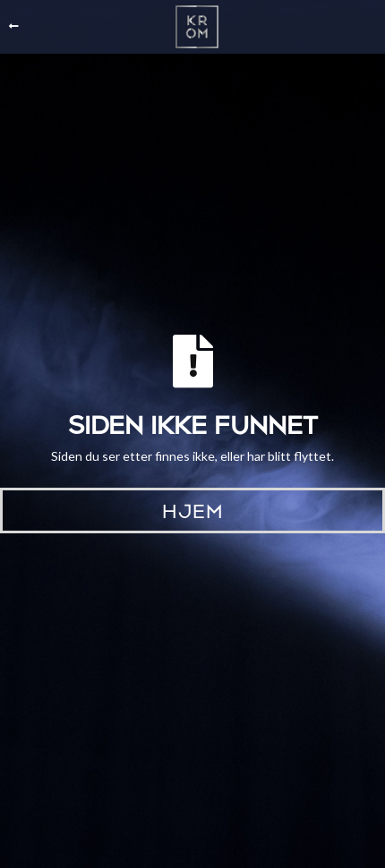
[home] (192, 27)
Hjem (193, 509)
